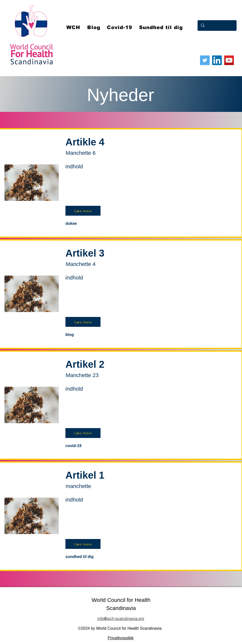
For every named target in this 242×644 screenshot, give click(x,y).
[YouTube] (229, 60)
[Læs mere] (83, 211)
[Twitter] (205, 60)
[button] (120, 27)
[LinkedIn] (217, 60)
